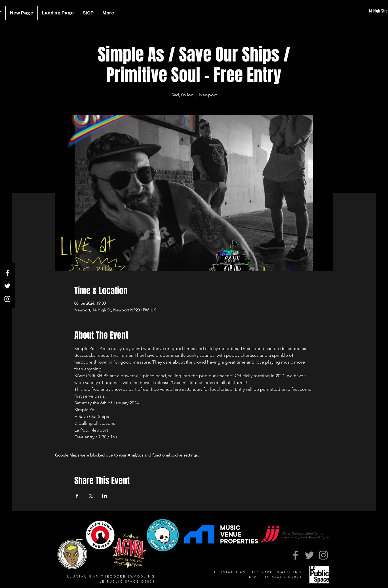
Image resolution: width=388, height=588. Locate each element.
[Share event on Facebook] (77, 496)
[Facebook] (7, 273)
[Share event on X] (91, 496)
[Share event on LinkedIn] (105, 496)
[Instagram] (7, 299)
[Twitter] (7, 286)
